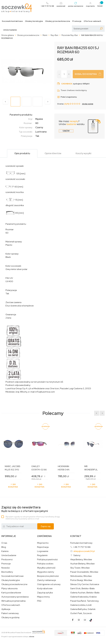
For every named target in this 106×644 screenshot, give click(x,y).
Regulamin (42, 555)
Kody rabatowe (45, 589)
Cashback (67, 84)
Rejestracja (43, 547)
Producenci (7, 560)
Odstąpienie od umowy (49, 584)
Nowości (6, 568)
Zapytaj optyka (45, 593)
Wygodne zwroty (46, 572)
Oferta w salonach (92, 21)
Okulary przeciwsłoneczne (58, 21)
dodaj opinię (88, 104)
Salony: (77, 555)
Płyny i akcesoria (9, 589)
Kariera (5, 551)
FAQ (39, 601)
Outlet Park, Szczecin (81, 613)
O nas (4, 543)
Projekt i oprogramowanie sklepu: (18, 637)
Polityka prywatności (47, 560)
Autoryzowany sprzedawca (15, 597)
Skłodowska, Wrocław (81, 576)
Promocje (77, 21)
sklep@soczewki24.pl (84, 551)
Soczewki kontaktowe (12, 21)
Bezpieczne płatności (48, 576)
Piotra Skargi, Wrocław (81, 580)
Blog (4, 547)
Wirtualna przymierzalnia (13, 601)
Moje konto (43, 543)
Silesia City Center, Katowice (85, 584)
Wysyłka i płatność (46, 568)
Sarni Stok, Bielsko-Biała (82, 589)
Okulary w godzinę (10, 618)
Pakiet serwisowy (10, 613)
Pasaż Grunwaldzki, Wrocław (84, 572)
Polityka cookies (45, 564)
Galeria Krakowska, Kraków (83, 597)
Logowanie (43, 551)
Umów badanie (10, 30)
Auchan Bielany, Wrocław (82, 564)
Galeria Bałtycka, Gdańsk (83, 609)
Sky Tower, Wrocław (80, 568)
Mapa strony (43, 597)
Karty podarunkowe (11, 593)
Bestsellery (7, 572)
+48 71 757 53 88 (82, 547)
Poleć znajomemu (67, 97)
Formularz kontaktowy (81, 543)
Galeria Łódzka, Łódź (81, 605)
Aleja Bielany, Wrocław (81, 560)
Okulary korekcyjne (34, 21)
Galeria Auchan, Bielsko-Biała (85, 593)
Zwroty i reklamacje (47, 580)
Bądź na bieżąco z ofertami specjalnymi (25, 509)
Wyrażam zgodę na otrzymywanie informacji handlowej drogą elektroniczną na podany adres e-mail (33, 518)
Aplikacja (6, 609)
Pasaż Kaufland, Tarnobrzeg (84, 601)
